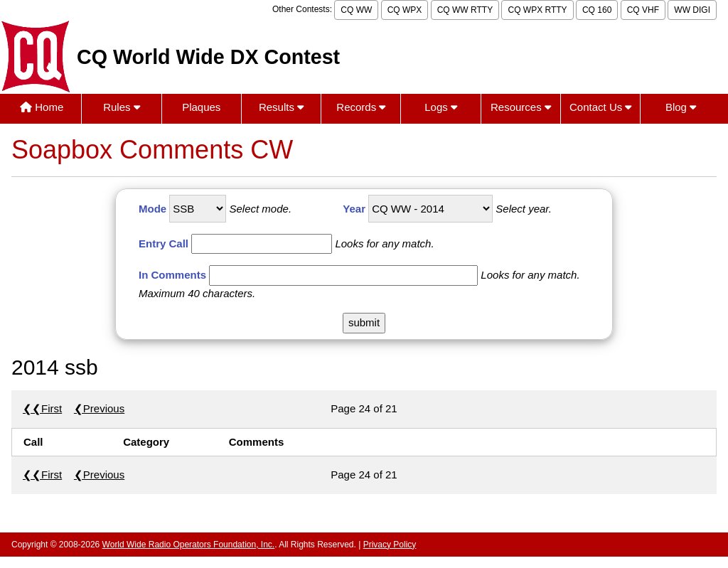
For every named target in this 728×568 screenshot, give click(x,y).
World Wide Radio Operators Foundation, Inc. (189, 545)
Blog (681, 107)
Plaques (201, 107)
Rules (122, 107)
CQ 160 (597, 10)
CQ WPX (405, 10)
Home (42, 107)
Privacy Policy (390, 545)
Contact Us (600, 107)
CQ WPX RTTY (537, 10)
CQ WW (356, 10)
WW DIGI (692, 10)
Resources (521, 107)
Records (361, 107)
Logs (441, 107)
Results (281, 107)
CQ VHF (643, 10)
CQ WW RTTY (465, 10)
